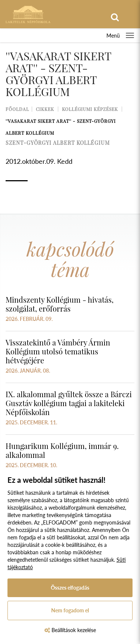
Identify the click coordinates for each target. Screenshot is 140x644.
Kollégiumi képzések (90, 109)
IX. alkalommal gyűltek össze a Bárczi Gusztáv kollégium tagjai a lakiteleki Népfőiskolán (69, 403)
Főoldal (17, 109)
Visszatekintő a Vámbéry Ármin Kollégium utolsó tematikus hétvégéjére (58, 351)
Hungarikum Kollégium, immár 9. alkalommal (62, 450)
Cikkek (45, 109)
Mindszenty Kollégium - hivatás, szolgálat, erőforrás (60, 304)
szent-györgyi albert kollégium (58, 143)
